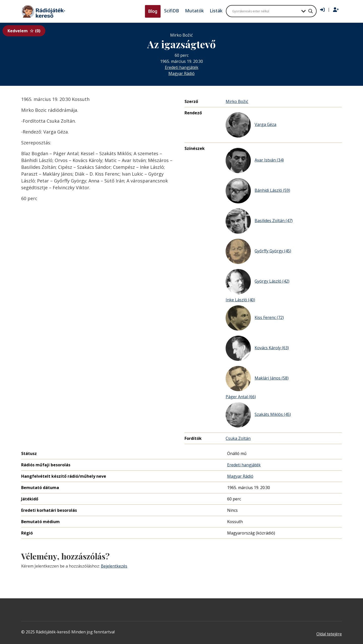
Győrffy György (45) (258, 251)
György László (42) (258, 282)
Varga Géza (251, 125)
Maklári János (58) (257, 379)
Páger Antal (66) (241, 397)
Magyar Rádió (181, 73)
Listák (216, 11)
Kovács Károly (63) (257, 348)
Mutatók (194, 11)
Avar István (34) (255, 160)
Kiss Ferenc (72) (255, 318)
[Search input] (265, 11)
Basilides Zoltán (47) (259, 221)
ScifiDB (172, 11)
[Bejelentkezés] (322, 10)
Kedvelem (24, 31)
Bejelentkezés (114, 566)
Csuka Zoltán (238, 438)
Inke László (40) (240, 300)
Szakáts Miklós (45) (258, 415)
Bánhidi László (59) (258, 191)
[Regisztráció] (336, 10)
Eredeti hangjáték (182, 67)
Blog (153, 11)
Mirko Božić (237, 101)
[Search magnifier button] (311, 11)
